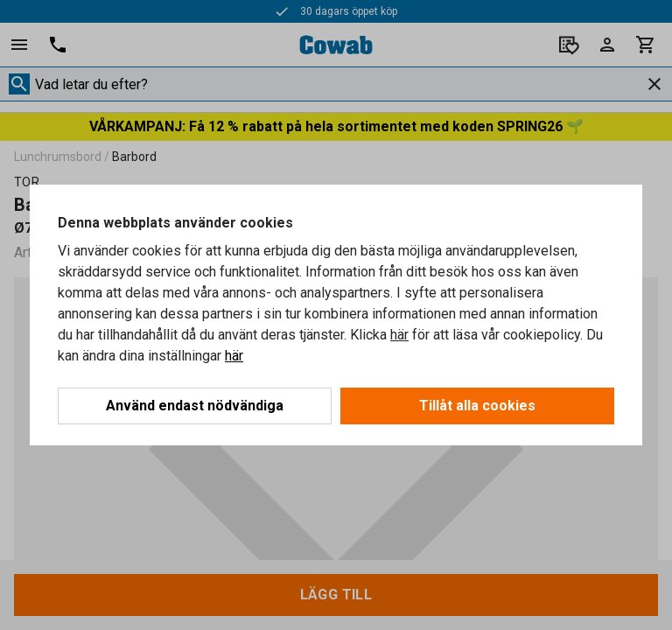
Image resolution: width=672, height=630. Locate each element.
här (399, 335)
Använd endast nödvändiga (195, 406)
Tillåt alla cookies (477, 406)
